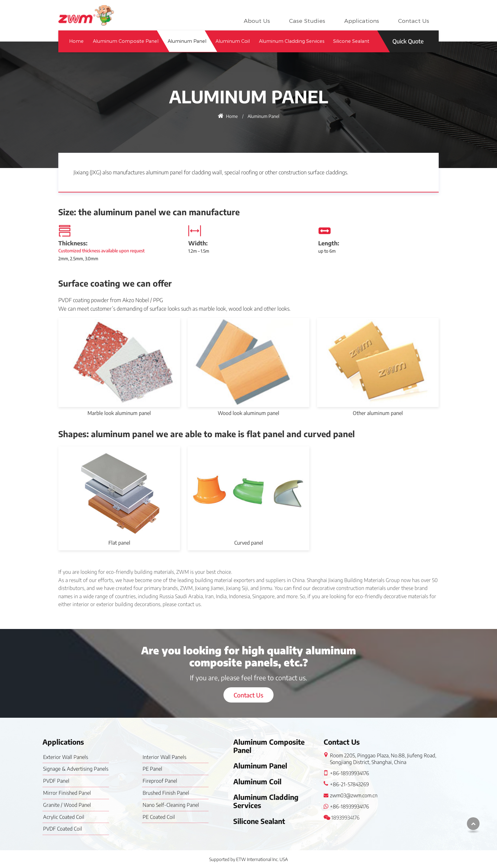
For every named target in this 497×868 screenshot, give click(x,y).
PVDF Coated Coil (63, 829)
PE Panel (152, 769)
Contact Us (414, 21)
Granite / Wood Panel (67, 805)
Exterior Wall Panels (66, 757)
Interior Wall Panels (165, 757)
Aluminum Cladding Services (292, 41)
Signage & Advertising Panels (76, 769)
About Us (257, 21)
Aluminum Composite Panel (126, 41)
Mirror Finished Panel (67, 793)
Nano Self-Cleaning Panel (171, 805)
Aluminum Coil (233, 41)
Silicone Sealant (351, 41)
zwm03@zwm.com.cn (354, 795)
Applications (362, 21)
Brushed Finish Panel (166, 793)
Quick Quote (408, 41)
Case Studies (307, 21)
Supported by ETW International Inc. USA (248, 859)
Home (76, 41)
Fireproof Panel (160, 781)
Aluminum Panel (187, 41)
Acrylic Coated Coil (64, 817)
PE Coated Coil (159, 817)
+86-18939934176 (349, 773)
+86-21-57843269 (349, 784)
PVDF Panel (56, 781)
